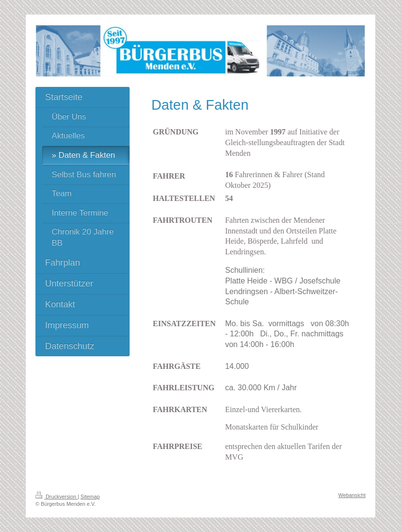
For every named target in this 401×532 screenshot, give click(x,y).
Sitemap (90, 497)
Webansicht (352, 495)
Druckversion (57, 497)
